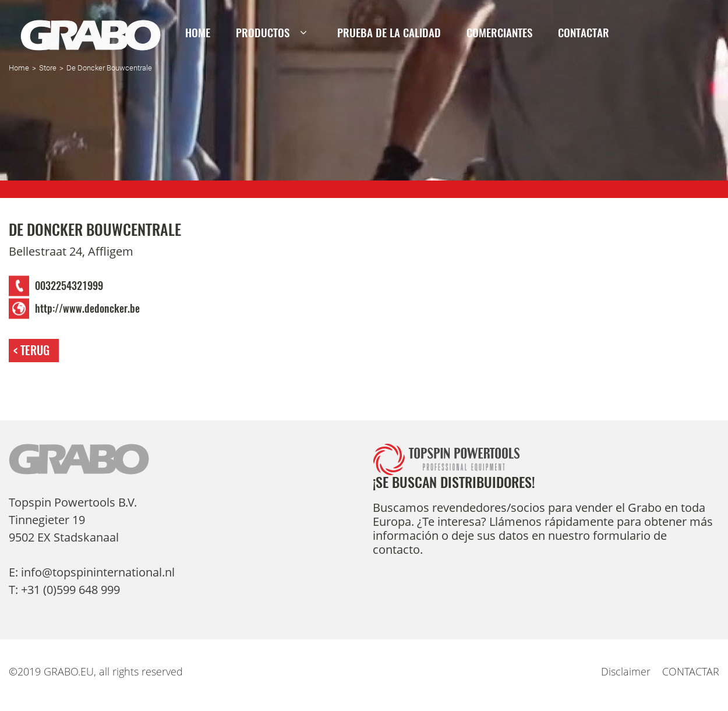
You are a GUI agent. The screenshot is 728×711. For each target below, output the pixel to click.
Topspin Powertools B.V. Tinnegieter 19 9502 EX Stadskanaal (73, 520)
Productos (263, 33)
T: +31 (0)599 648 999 (64, 590)
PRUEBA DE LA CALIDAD (389, 33)
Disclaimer (626, 671)
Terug (35, 350)
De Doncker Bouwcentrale (109, 68)
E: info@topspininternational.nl (92, 572)
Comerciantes (499, 33)
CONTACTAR (584, 33)
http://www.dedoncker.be (87, 309)
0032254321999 (69, 286)
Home (198, 33)
